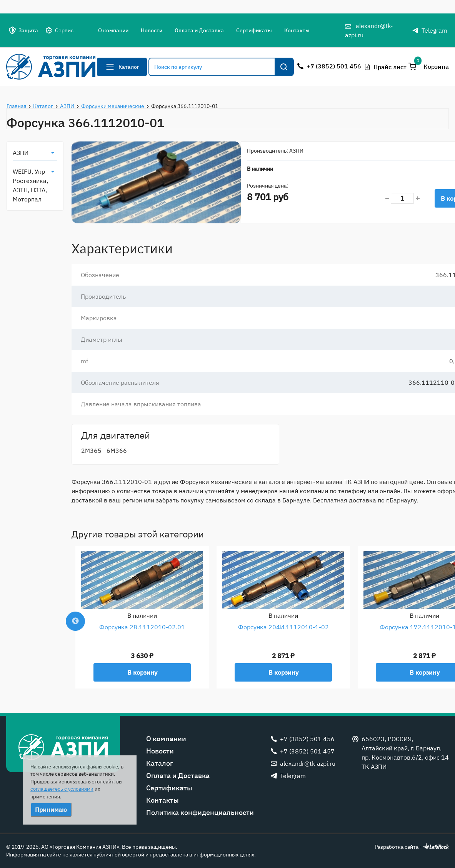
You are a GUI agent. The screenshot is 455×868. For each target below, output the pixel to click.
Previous (75, 621)
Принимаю (51, 810)
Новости (152, 30)
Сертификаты (254, 30)
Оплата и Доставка (199, 30)
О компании (113, 30)
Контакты (297, 30)
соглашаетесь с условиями (62, 789)
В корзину (142, 672)
